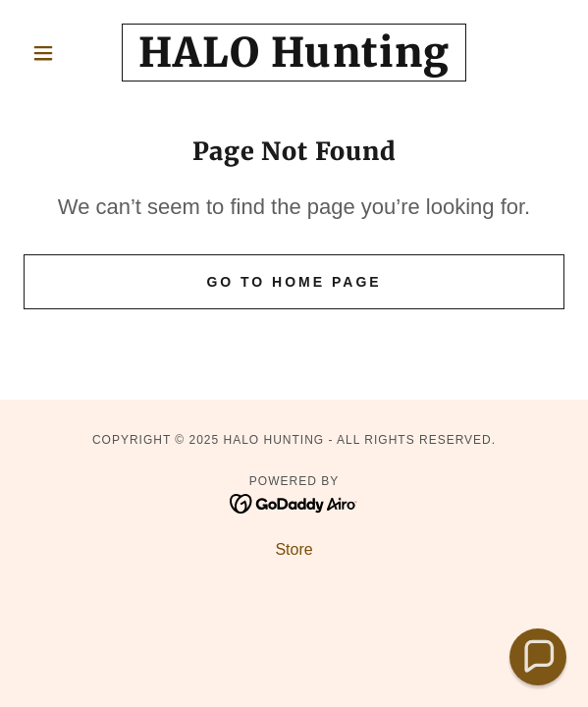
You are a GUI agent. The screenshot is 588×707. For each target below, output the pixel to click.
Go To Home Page (294, 282)
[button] (64, 53)
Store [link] (294, 549)
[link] (294, 53)
